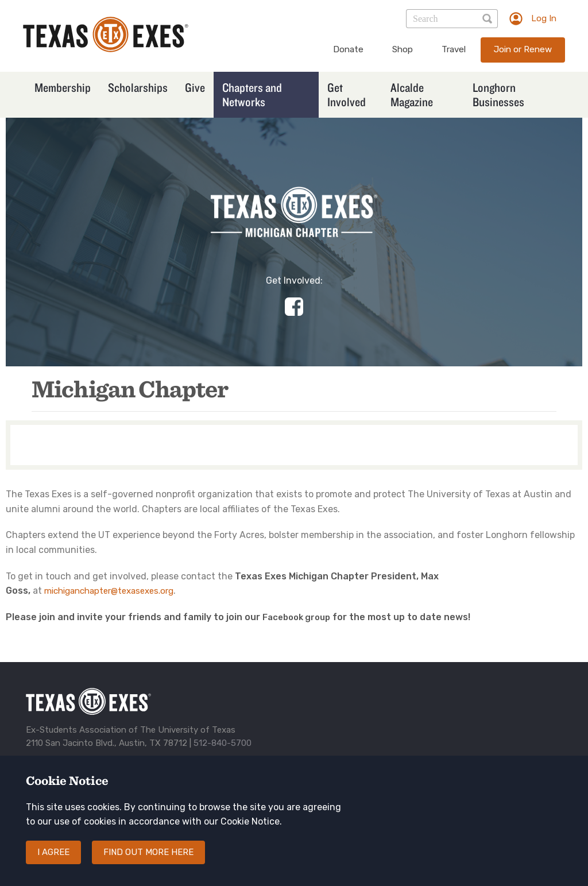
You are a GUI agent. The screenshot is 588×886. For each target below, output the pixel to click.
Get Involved (347, 94)
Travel (454, 49)
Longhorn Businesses (498, 94)
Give (195, 87)
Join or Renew (523, 49)
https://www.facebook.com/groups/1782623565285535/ (294, 307)
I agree (53, 862)
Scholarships (138, 87)
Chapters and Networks (252, 94)
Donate (348, 49)
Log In (544, 18)
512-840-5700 (223, 743)
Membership (63, 87)
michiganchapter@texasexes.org (109, 591)
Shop (403, 49)
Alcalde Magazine (412, 94)
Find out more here (148, 862)
